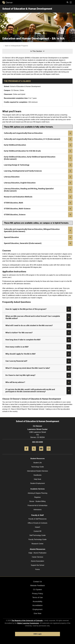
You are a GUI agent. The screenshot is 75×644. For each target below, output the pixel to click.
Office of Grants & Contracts (37, 523)
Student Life (37, 463)
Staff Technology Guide (38, 535)
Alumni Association (37, 561)
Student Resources (37, 459)
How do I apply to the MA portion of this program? (38, 309)
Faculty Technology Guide (37, 539)
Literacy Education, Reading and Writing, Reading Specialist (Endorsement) (38, 190)
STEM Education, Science (38, 215)
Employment (37, 609)
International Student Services (37, 471)
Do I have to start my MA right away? (38, 375)
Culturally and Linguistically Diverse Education (38, 133)
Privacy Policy (37, 594)
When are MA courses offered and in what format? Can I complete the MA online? (38, 317)
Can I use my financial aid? (38, 361)
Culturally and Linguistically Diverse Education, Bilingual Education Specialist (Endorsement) (38, 230)
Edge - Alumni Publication (37, 553)
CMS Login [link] (37, 634)
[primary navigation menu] (71, 2)
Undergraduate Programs (19, 46)
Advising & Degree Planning (37, 493)
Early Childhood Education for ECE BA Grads (38, 151)
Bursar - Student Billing (37, 501)
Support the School (37, 565)
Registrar (38, 497)
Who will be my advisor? (38, 382)
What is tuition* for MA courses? (38, 333)
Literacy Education (38, 177)
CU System (37, 590)
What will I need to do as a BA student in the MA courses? (38, 326)
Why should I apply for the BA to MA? (38, 354)
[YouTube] (41, 451)
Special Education (38, 237)
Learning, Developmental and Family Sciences (38, 171)
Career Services (38, 557)
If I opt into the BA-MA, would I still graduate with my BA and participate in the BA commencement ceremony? (38, 391)
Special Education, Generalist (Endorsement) (38, 243)
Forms (37, 569)
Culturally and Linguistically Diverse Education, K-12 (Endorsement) (38, 139)
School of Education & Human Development (27, 9)
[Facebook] (26, 451)
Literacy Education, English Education (38, 183)
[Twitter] (34, 451)
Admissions (37, 510)
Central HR (37, 531)
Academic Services (37, 489)
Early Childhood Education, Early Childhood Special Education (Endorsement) (38, 158)
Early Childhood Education (38, 145)
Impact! (37, 527)
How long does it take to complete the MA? (38, 340)
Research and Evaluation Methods (38, 197)
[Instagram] (49, 451)
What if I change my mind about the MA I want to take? (38, 368)
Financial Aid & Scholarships (37, 505)
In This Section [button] (37, 51)
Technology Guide (37, 467)
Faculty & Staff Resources (38, 519)
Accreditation (37, 605)
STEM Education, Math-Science (38, 209)
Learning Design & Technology (38, 165)
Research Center (38, 544)
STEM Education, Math (38, 203)
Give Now (37, 613)
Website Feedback (38, 586)
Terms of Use (37, 597)
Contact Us (37, 582)
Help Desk (37, 479)
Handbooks (38, 475)
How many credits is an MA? (38, 347)
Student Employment (38, 483)
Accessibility (37, 601)
